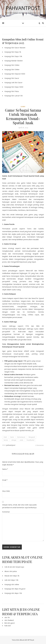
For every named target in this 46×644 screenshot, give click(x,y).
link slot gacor (10, 623)
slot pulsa (13, 571)
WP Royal (31, 640)
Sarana (6, 440)
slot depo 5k (15, 576)
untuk (21, 440)
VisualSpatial (30, 440)
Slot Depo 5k (16, 52)
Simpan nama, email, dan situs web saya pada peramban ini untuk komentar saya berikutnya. (19, 506)
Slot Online (15, 65)
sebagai (14, 440)
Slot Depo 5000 (17, 87)
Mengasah (32, 437)
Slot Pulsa (15, 91)
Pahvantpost (23, 8)
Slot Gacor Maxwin (18, 48)
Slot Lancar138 (17, 96)
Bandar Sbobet (17, 61)
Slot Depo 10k (17, 56)
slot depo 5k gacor (18, 589)
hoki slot (8, 626)
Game (12, 437)
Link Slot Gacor (17, 82)
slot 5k (7, 617)
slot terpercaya (18, 567)
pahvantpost (11, 445)
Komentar (6, 512)
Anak (5, 437)
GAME (23, 107)
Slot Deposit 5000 (18, 74)
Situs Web (6, 491)
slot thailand (9, 620)
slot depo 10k (13, 580)
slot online (15, 584)
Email (5, 480)
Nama (5, 469)
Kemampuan (21, 437)
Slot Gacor (15, 78)
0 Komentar (40, 445)
